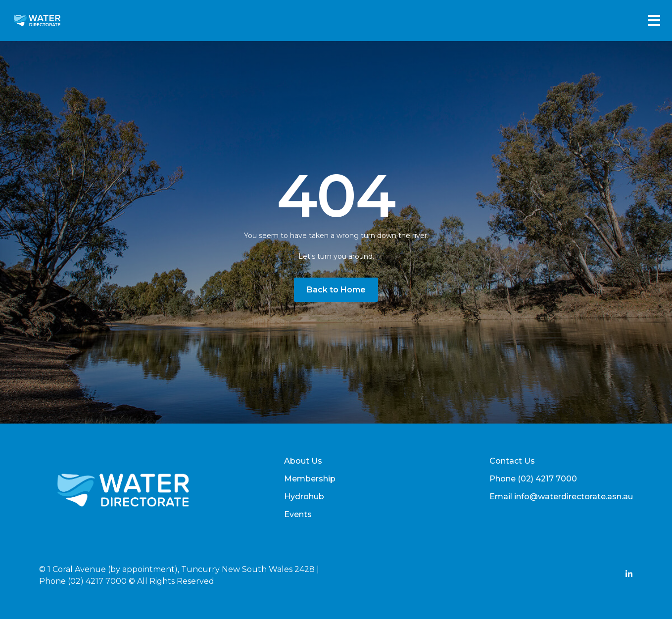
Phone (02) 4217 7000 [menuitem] (533, 479)
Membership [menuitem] (310, 479)
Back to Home (336, 290)
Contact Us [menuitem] (512, 461)
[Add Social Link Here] (629, 575)
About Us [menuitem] (303, 461)
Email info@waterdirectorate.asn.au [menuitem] (561, 497)
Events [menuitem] (298, 514)
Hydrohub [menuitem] (304, 497)
